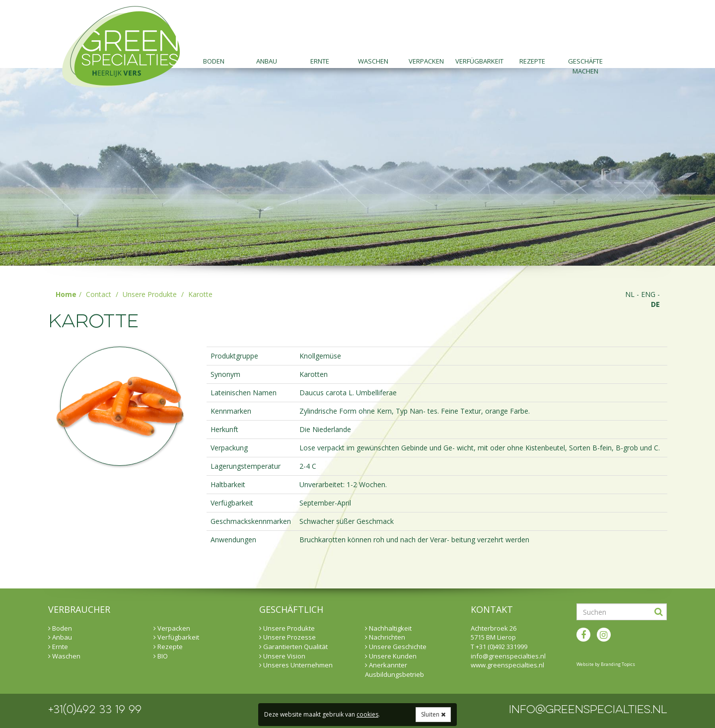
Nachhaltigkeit (388, 628)
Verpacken (426, 61)
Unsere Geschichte (396, 647)
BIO (161, 656)
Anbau (267, 61)
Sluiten (433, 714)
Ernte (320, 61)
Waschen (373, 61)
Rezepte (532, 61)
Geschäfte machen (585, 62)
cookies (367, 714)
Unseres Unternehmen (296, 665)
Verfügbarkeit (479, 61)
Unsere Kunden (391, 656)
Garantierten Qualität (293, 647)
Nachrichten (385, 637)
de (655, 304)
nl (630, 294)
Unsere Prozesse (287, 637)
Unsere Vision (282, 656)
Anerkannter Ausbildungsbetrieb (394, 670)
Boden (214, 61)
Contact (99, 294)
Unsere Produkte (150, 294)
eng (648, 294)
